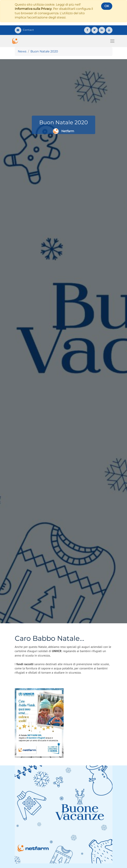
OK (107, 6)
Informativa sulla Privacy (33, 9)
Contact (24, 30)
